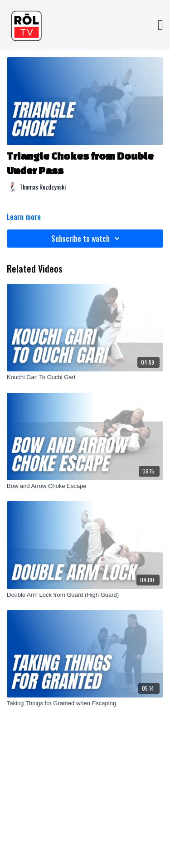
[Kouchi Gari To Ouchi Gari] (85, 377)
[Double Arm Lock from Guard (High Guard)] (85, 595)
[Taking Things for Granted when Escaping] (85, 703)
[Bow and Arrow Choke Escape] (85, 486)
